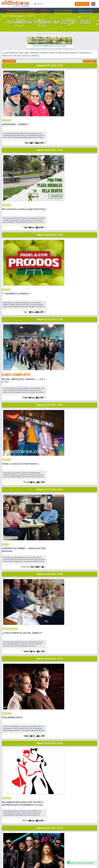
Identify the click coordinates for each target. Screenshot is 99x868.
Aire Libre (56, 72)
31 (93, 234)
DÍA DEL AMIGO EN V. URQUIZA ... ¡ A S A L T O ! (73, 210)
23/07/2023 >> (90, 61)
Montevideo (64, 53)
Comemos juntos (59, 335)
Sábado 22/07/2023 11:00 (50, 109)
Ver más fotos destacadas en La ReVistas (81, 755)
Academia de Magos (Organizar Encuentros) (67, 839)
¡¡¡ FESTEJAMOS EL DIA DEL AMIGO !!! (72, 340)
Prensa (54, 807)
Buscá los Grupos (58, 835)
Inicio (4, 16)
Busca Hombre (7, 827)
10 (93, 146)
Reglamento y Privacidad (60, 794)
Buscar (54, 786)
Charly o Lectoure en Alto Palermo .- (71, 252)
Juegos (55, 291)
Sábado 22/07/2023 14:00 (50, 153)
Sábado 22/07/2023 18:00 (50, 329)
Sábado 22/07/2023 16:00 (50, 241)
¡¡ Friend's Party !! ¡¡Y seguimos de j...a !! (72, 516)
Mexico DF (7, 56)
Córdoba (44, 53)
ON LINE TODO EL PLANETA (26, 56)
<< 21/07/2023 (9, 61)
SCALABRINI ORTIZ (62, 383)
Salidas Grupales (17, 16)
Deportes (56, 160)
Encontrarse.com (23, 846)
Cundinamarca (85, 53)
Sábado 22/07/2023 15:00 (50, 197)
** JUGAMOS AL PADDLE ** (66, 164)
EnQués (54, 831)
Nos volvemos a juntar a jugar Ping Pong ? (74, 120)
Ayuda (54, 790)
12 (93, 497)
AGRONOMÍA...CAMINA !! (65, 76)
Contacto (55, 803)
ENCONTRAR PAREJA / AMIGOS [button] (20, 10)
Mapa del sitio (56, 798)
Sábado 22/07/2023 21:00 (50, 461)
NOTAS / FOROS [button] (86, 10)
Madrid (74, 53)
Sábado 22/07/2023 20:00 (50, 417)
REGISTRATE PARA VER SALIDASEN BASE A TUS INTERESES (50, 550)
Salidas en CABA (8, 835)
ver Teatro (56, 379)
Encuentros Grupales (59, 823)
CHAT (59, 811)
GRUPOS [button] (44, 10)
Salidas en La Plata (9, 839)
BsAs (27, 53)
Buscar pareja (7, 823)
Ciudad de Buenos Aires (13, 53)
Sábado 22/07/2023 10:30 (50, 65)
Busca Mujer (6, 831)
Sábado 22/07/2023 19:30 (50, 373)
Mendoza (35, 53)
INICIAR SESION (82, 4)
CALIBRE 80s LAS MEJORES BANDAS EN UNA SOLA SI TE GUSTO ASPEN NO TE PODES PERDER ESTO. (73, 474)
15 (93, 190)
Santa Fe (53, 53)
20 (93, 102)
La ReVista (55, 827)
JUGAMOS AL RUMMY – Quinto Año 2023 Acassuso (73, 297)
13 (93, 454)
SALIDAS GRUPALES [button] (63, 10)
